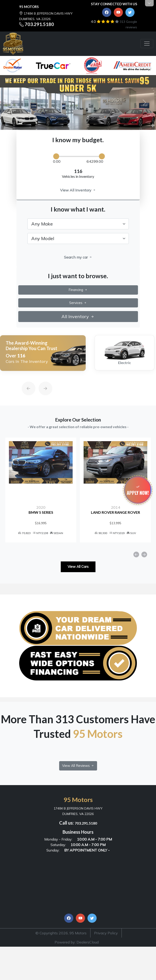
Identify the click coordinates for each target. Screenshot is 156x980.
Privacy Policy (106, 933)
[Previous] (24, 378)
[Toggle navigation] (147, 44)
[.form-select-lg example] (78, 224)
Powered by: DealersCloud (77, 942)
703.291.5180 (39, 24)
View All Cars (78, 567)
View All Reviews (78, 766)
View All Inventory (78, 190)
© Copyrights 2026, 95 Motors (61, 933)
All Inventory (78, 316)
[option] (43, 353)
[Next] (41, 378)
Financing (78, 290)
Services (78, 303)
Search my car (78, 257)
